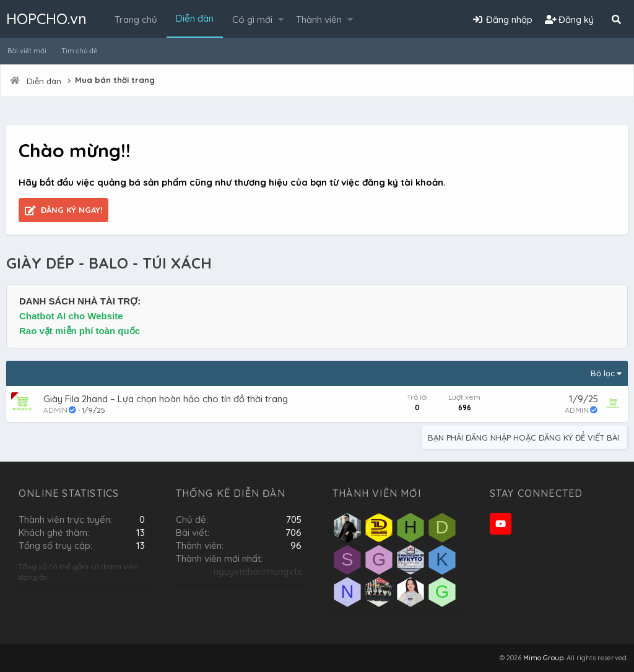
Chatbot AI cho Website (71, 316)
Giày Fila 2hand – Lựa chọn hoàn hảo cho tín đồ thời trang (166, 399)
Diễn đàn (195, 18)
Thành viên (319, 19)
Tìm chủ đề (79, 51)
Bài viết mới (27, 51)
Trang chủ (136, 19)
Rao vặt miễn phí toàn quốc (80, 331)
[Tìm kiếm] (616, 19)
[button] (281, 19)
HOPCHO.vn (46, 19)
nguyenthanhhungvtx (258, 571)
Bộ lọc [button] (603, 373)
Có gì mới (252, 19)
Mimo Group (543, 658)
